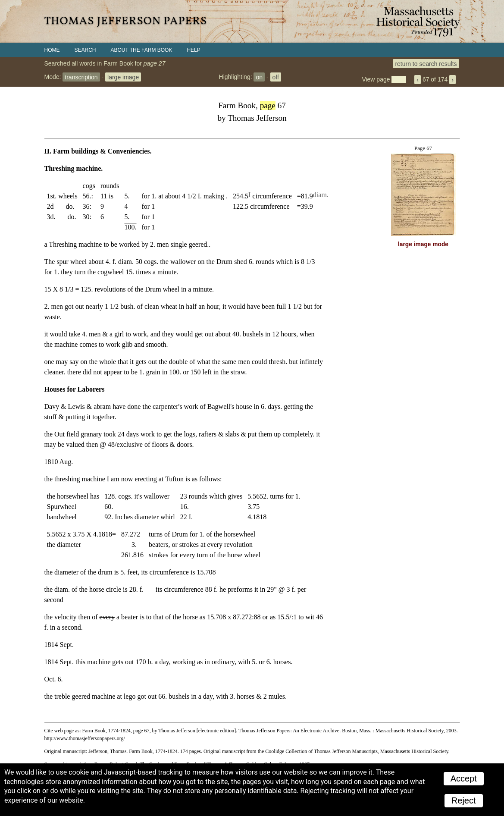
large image (123, 77)
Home (52, 50)
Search (85, 50)
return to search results (426, 63)
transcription (81, 77)
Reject (464, 800)
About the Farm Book (142, 50)
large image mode (423, 244)
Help (193, 50)
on (259, 77)
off (276, 77)
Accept (464, 778)
